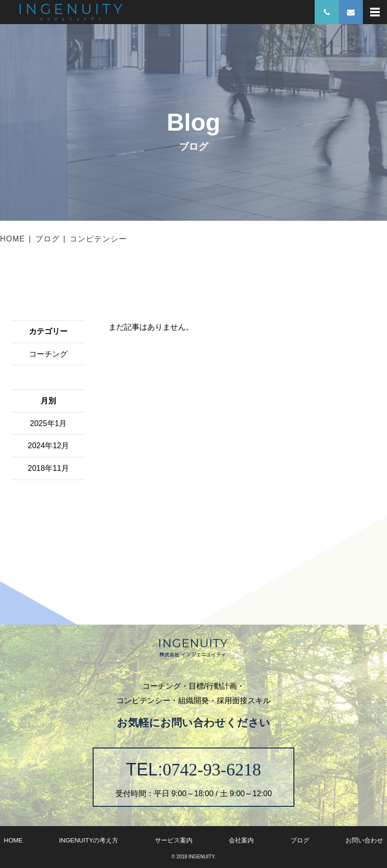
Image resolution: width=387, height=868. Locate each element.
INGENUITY (201, 857)
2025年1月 (48, 423)
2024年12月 (48, 446)
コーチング (48, 354)
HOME (13, 239)
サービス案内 (174, 840)
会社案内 (241, 840)
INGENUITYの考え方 (89, 840)
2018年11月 (48, 468)
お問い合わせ (364, 840)
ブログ (48, 239)
